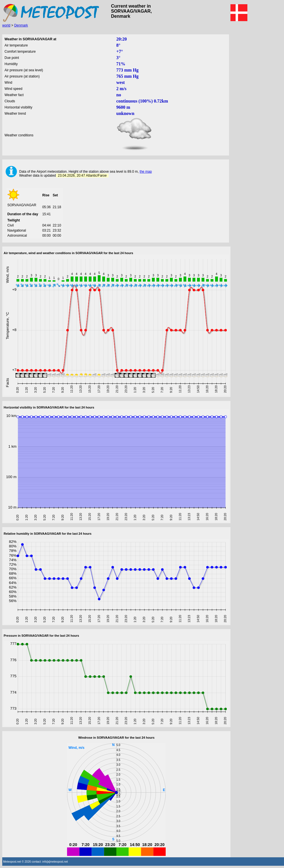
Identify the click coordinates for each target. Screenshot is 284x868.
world (6, 25)
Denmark (21, 25)
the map (146, 172)
